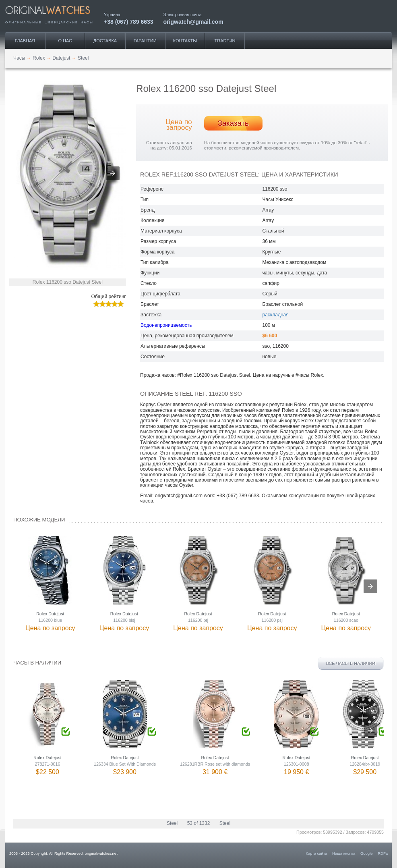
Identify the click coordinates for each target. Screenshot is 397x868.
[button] (113, 173)
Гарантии (145, 41)
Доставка (105, 41)
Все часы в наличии (351, 663)
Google (367, 853)
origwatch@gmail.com (193, 22)
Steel (172, 823)
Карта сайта (317, 853)
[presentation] (370, 586)
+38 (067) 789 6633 (129, 22)
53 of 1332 (199, 823)
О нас (65, 41)
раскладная (275, 315)
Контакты (185, 41)
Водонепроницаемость (166, 325)
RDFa (383, 853)
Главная (25, 41)
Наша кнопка (344, 853)
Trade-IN (225, 41)
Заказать (233, 123)
